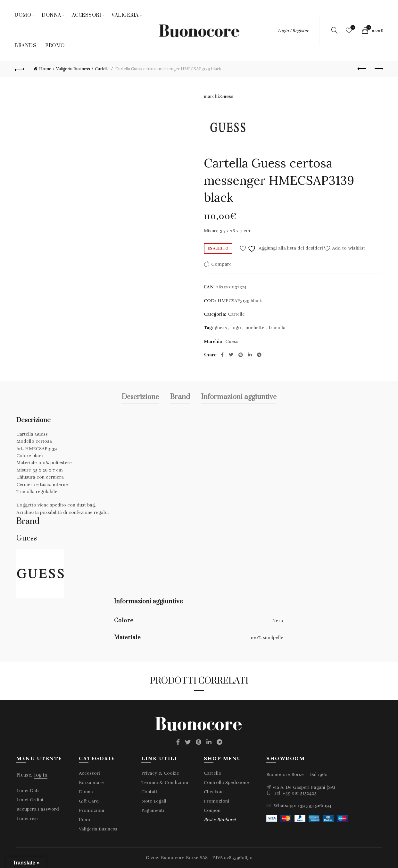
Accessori (87, 15)
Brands (25, 46)
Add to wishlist (349, 248)
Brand (180, 397)
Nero (278, 621)
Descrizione (140, 397)
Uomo (23, 15)
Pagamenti (153, 810)
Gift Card (89, 801)
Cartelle (102, 69)
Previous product (362, 69)
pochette (255, 328)
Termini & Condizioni (165, 783)
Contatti (150, 792)
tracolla (277, 328)
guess (221, 328)
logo (236, 328)
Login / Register (293, 31)
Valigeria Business (73, 69)
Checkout (214, 792)
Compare (221, 264)
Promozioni (91, 810)
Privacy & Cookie (160, 773)
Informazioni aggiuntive (239, 397)
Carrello (213, 773)
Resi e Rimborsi (220, 820)
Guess (227, 96)
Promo (55, 46)
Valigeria (125, 15)
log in (41, 775)
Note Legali (154, 801)
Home (45, 69)
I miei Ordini (30, 800)
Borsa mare (91, 783)
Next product (378, 69)
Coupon (212, 810)
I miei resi (27, 818)
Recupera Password (38, 809)
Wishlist (352, 28)
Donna (51, 15)
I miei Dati (28, 791)
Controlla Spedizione (226, 783)
